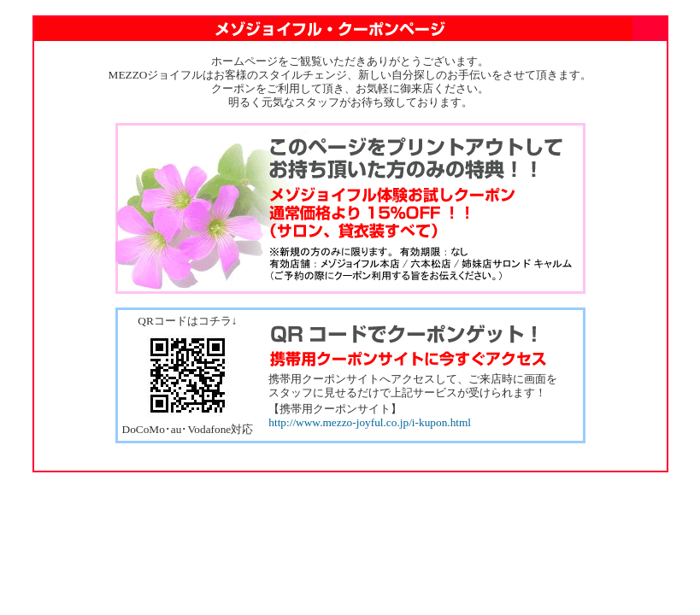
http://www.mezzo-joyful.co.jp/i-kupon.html (370, 422)
